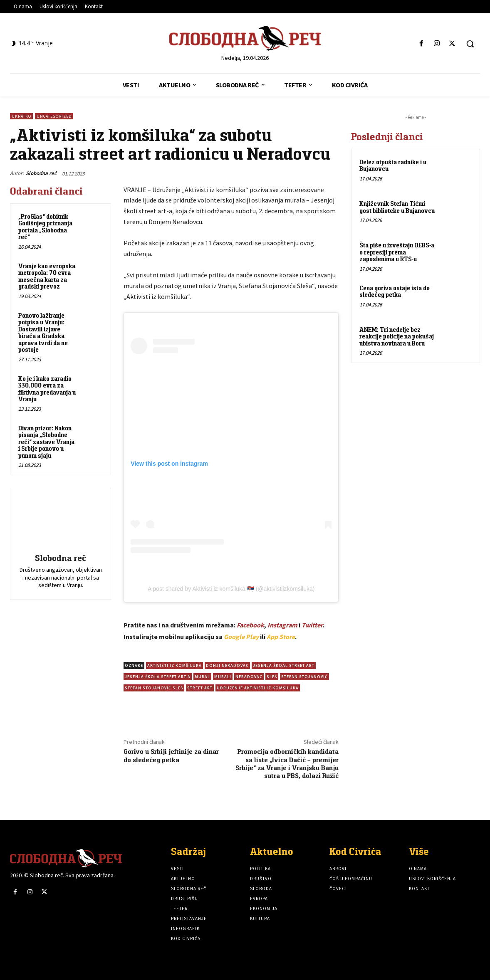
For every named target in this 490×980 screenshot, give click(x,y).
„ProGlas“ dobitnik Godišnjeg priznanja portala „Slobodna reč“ (45, 227)
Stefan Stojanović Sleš (154, 688)
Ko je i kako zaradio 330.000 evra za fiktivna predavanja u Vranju (47, 389)
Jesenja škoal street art (284, 665)
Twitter (312, 625)
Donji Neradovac (227, 665)
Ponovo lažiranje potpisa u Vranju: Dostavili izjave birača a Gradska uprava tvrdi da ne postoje (43, 333)
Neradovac (249, 677)
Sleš (272, 677)
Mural (202, 677)
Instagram (282, 625)
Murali (223, 677)
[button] (470, 44)
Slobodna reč (41, 173)
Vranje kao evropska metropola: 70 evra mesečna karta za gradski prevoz (47, 276)
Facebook (250, 625)
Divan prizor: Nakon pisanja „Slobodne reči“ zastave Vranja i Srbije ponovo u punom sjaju (46, 442)
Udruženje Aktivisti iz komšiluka (258, 688)
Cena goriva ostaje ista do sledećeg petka (395, 291)
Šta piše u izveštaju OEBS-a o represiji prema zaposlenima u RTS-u (397, 252)
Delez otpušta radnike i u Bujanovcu (393, 165)
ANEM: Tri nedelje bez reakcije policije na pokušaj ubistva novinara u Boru (397, 336)
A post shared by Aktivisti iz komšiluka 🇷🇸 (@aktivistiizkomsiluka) (231, 589)
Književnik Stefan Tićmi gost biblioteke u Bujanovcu (397, 207)
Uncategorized (54, 116)
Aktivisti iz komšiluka (174, 665)
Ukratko (21, 116)
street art (200, 688)
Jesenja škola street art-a (158, 677)
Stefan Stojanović (304, 677)
